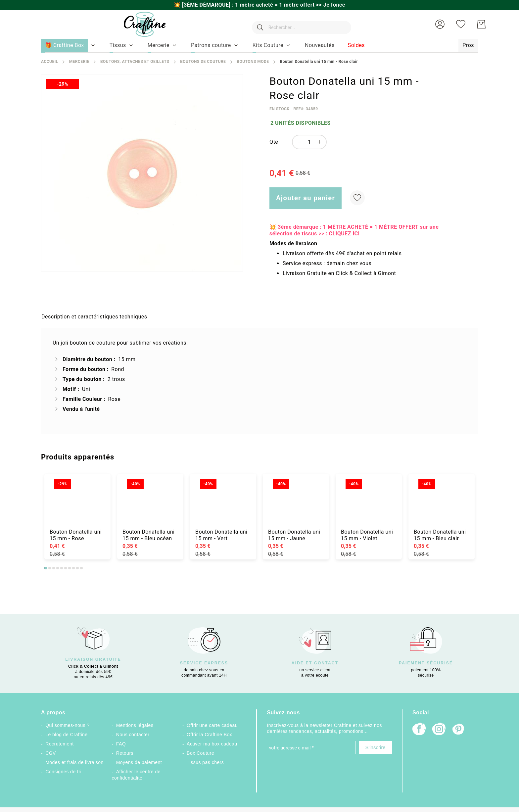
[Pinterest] (459, 730)
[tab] (94, 316)
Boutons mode (253, 62)
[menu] (259, 46)
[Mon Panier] (481, 24)
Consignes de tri (63, 772)
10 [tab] (81, 568)
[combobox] (298, 24)
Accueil (50, 62)
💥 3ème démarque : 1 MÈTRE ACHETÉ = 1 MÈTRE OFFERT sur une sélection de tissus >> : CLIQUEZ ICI (354, 230)
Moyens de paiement (139, 762)
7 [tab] (70, 568)
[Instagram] (439, 730)
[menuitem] (118, 45)
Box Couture (200, 753)
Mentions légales (135, 725)
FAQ (121, 744)
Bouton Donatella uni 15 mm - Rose (76, 535)
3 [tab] (54, 568)
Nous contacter (133, 735)
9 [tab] (77, 568)
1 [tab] (46, 568)
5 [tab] (62, 568)
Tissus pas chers (205, 762)
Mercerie (79, 62)
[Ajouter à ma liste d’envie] (357, 198)
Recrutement (59, 744)
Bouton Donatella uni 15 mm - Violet (367, 535)
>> (331, 5)
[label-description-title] (94, 316)
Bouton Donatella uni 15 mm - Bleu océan (148, 535)
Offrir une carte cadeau (212, 725)
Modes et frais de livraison (74, 762)
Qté (274, 142)
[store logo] (138, 24)
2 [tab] (50, 568)
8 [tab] (73, 568)
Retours (125, 753)
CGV (51, 753)
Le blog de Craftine (66, 735)
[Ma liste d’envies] (461, 24)
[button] (440, 24)
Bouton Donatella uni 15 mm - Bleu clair (440, 535)
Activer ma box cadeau (212, 744)
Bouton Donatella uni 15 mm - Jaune (294, 535)
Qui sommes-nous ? (67, 725)
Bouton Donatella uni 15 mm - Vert (221, 535)
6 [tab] (66, 568)
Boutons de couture (203, 62)
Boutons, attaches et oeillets (135, 62)
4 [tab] (58, 568)
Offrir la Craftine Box (209, 735)
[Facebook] (419, 730)
